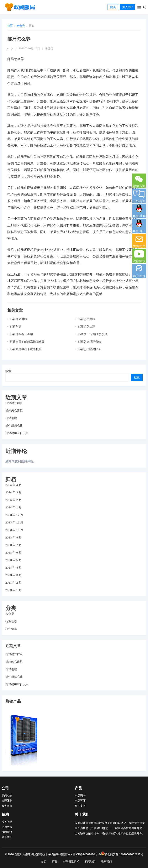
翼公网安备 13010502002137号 (124, 854)
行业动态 (11, 621)
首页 (10, 26)
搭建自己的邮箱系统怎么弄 (27, 342)
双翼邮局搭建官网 (60, 854)
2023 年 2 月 (13, 582)
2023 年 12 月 (14, 515)
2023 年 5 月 (13, 560)
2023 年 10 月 (14, 530)
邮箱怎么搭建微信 (89, 342)
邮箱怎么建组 (87, 319)
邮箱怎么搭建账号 (89, 349)
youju (10, 48)
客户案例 (80, 806)
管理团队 (7, 801)
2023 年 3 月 (13, 575)
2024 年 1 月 (13, 507)
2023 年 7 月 (13, 545)
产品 (55, 861)
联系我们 (7, 837)
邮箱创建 (16, 327)
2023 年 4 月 (13, 567)
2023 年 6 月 (13, 552)
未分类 (21, 26)
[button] (139, 8)
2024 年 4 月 (13, 485)
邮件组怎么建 (87, 327)
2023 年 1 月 (13, 590)
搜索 (8, 371)
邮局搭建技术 (71, 861)
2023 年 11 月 (14, 522)
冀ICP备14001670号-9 (86, 854)
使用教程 (7, 827)
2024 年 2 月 (13, 500)
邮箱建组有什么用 (21, 334)
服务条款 (7, 806)
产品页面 (80, 801)
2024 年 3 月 (13, 492)
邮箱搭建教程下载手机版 (26, 349)
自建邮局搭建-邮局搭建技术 (31, 854)
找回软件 (7, 832)
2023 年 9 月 (13, 537)
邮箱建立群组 (18, 319)
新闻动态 (7, 796)
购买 (113, 7)
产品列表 (80, 796)
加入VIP (127, 7)
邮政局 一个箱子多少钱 (93, 334)
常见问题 (7, 822)
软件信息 (11, 629)
